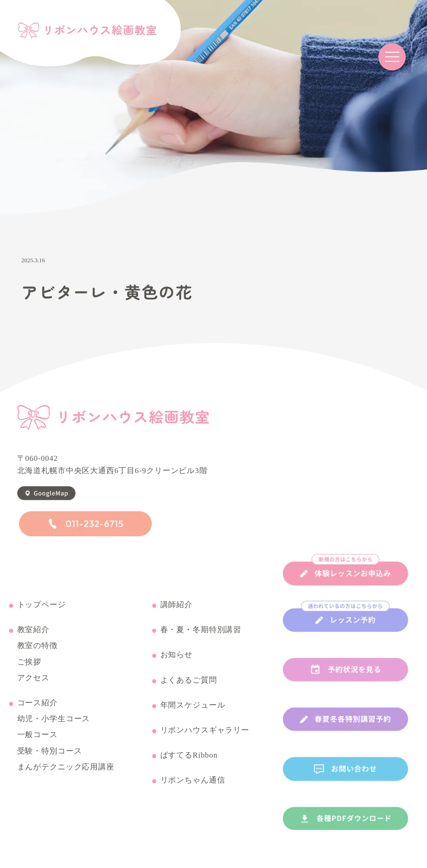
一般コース (37, 735)
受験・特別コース (50, 751)
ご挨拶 (30, 662)
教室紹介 (33, 630)
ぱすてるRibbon (189, 755)
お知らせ (176, 655)
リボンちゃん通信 (193, 780)
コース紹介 (37, 703)
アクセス (33, 678)
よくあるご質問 (189, 680)
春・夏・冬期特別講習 (201, 630)
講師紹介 (176, 605)
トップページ (42, 605)
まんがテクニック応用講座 (66, 767)
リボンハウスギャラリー (205, 730)
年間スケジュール (193, 705)
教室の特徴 (37, 646)
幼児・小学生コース (54, 719)
